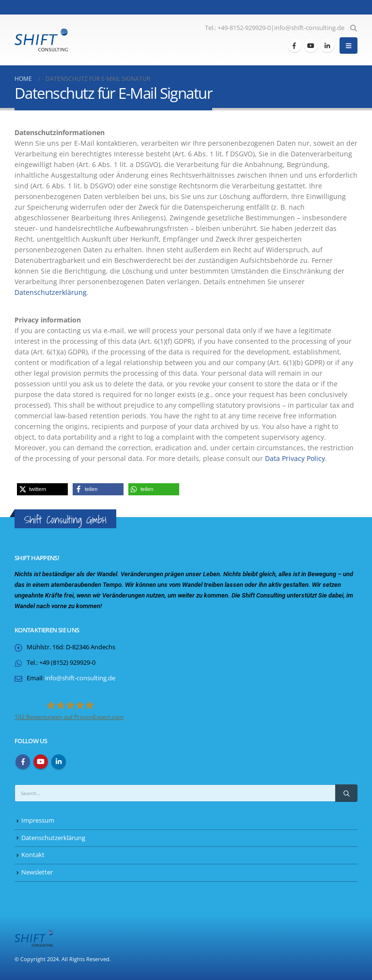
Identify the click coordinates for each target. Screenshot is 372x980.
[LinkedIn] (327, 46)
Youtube (41, 762)
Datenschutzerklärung (51, 292)
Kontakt (33, 855)
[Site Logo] (41, 40)
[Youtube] (311, 46)
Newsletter (37, 872)
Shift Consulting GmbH (65, 520)
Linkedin (59, 762)
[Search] (346, 793)
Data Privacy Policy (295, 458)
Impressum (38, 820)
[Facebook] (294, 46)
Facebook (23, 762)
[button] (353, 28)
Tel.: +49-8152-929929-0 (238, 28)
